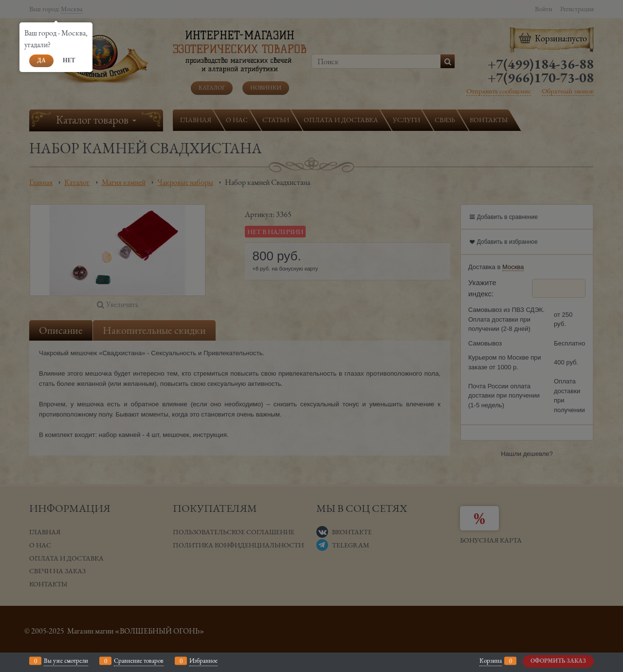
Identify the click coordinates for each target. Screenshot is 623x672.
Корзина (491, 661)
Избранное (203, 661)
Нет (69, 60)
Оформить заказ (558, 661)
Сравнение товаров (139, 661)
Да (41, 60)
